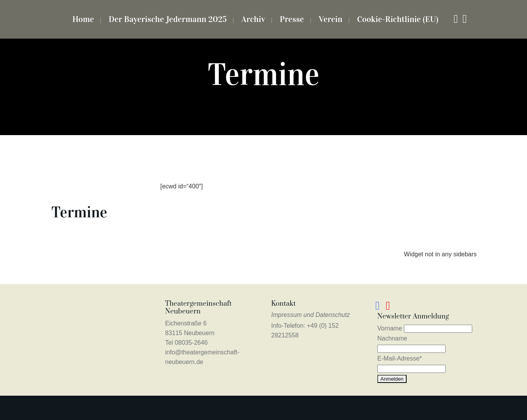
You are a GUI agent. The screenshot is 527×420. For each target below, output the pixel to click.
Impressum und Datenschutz (311, 315)
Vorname (390, 328)
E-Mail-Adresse (400, 358)
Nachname (392, 338)
